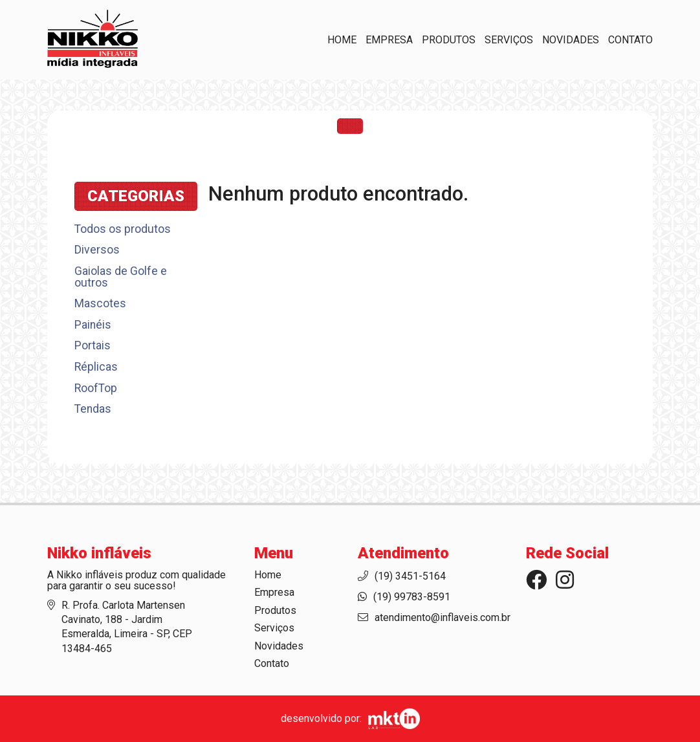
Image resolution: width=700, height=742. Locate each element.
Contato (630, 40)
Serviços (509, 40)
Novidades (571, 40)
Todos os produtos (123, 230)
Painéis (93, 325)
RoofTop (96, 388)
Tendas (93, 409)
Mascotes (100, 303)
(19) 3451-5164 (410, 576)
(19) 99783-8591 (412, 597)
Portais (93, 345)
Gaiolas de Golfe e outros (121, 277)
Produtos (449, 40)
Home (342, 40)
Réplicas (96, 367)
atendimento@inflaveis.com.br (443, 617)
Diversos (97, 250)
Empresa (389, 40)
